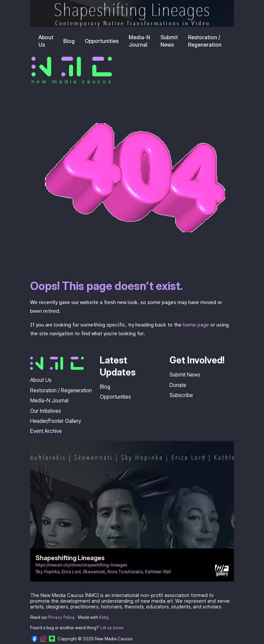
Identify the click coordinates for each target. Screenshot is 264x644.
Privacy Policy (61, 617)
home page (196, 325)
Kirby (104, 617)
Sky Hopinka (48, 572)
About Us (46, 41)
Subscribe (181, 395)
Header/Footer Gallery (56, 421)
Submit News (169, 41)
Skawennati (94, 572)
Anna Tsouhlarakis (125, 572)
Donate (178, 385)
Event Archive (46, 431)
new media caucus (72, 81)
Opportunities (102, 41)
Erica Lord (71, 572)
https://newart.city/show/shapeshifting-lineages (81, 565)
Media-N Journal (139, 41)
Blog (69, 41)
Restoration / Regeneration (205, 41)
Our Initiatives (46, 411)
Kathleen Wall (158, 572)
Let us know (112, 628)
